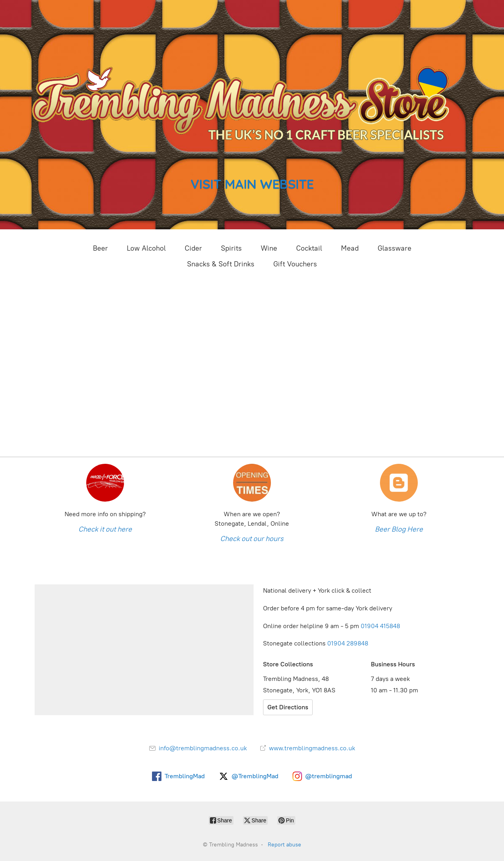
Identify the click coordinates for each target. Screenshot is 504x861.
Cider (193, 248)
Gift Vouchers (295, 264)
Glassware (395, 248)
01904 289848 (348, 643)
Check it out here (105, 529)
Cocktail (309, 248)
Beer (100, 248)
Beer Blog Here (399, 529)
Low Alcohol (146, 248)
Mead (350, 248)
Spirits (231, 248)
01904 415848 (381, 626)
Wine (269, 248)
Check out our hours (252, 539)
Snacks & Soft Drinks (221, 264)
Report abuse (284, 845)
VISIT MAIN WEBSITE (252, 184)
